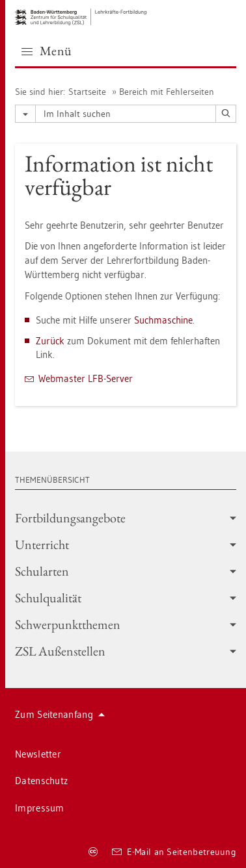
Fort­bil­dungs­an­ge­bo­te (126, 518)
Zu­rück (50, 341)
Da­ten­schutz (41, 781)
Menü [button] (47, 51)
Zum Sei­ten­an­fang (60, 714)
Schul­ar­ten (126, 571)
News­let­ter (38, 754)
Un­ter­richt (126, 544)
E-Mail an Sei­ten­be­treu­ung (174, 852)
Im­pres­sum (40, 808)
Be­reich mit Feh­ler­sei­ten (167, 92)
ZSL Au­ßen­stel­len (126, 651)
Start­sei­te (87, 92)
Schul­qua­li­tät (126, 598)
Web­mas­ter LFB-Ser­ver (86, 378)
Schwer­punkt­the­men (126, 624)
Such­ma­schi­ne (163, 320)
